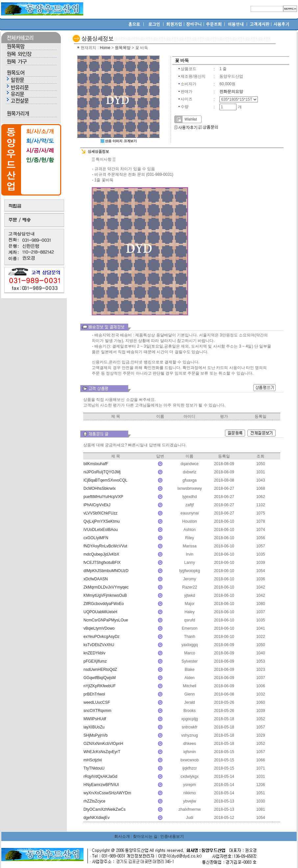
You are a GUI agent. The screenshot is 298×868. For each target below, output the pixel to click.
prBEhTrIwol (94, 694)
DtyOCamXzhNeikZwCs (105, 809)
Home (105, 48)
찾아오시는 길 (145, 836)
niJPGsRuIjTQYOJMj (102, 472)
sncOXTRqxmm (98, 711)
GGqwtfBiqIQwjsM (100, 678)
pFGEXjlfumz (95, 661)
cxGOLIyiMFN (96, 538)
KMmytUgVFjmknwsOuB (105, 595)
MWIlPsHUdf (95, 719)
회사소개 (122, 836)
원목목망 (123, 48)
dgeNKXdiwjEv (97, 818)
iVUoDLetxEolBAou (101, 530)
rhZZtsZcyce (95, 801)
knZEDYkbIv (95, 653)
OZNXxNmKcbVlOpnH (103, 744)
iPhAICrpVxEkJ (97, 505)
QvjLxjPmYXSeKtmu (102, 521)
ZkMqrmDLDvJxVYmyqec (106, 587)
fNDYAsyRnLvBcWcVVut (105, 546)
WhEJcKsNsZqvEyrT (102, 752)
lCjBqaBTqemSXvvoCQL (105, 480)
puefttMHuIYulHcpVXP (103, 497)
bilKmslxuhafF (96, 464)
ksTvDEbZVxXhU (99, 645)
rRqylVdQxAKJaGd (100, 776)
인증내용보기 (172, 836)
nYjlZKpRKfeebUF (100, 686)
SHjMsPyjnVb (96, 735)
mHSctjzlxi (93, 760)
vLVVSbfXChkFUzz (100, 513)
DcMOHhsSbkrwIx (100, 488)
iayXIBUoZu (94, 727)
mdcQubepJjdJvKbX (101, 554)
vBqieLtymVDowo (99, 628)
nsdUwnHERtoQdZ (100, 670)
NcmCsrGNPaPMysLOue (106, 620)
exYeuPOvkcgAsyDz (102, 637)
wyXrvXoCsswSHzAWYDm (107, 793)
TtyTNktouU (94, 768)
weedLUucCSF (97, 702)
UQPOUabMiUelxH (100, 612)
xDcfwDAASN (96, 579)
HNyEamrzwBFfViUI (101, 785)
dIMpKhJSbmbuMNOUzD (106, 571)
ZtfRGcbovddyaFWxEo (104, 604)
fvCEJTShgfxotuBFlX (102, 563)
